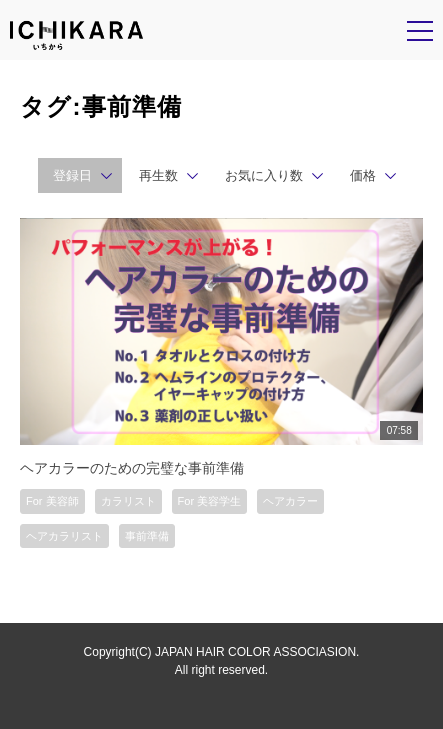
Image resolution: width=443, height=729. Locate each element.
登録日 (72, 175)
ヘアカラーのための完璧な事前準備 (132, 468)
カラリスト (128, 501)
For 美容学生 (210, 501)
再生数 (158, 175)
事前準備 (147, 536)
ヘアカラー (290, 501)
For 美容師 (52, 501)
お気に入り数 (264, 175)
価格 (363, 175)
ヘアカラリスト (64, 536)
